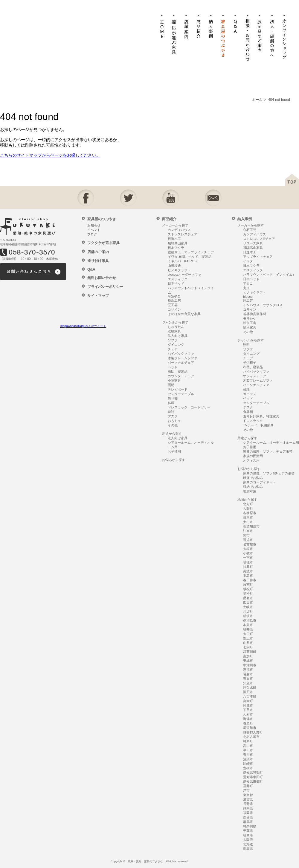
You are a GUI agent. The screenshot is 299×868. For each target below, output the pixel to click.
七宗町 (248, 647)
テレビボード (178, 389)
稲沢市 (248, 616)
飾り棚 (173, 398)
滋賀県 (248, 799)
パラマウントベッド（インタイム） (269, 275)
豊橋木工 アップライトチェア (191, 252)
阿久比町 (250, 687)
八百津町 (250, 696)
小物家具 (174, 380)
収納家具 (174, 331)
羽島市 (248, 576)
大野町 (248, 508)
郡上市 (248, 638)
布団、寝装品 (178, 371)
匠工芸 (173, 305)
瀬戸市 (248, 692)
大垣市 (248, 549)
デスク (173, 416)
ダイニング (176, 345)
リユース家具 (253, 243)
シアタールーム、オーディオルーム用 (271, 443)
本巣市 (248, 625)
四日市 (248, 602)
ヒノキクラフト (179, 270)
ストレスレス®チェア (259, 239)
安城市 (248, 661)
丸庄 (246, 288)
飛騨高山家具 (178, 243)
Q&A (91, 269)
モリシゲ (250, 318)
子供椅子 (250, 363)
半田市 (248, 750)
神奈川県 (250, 826)
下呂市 (248, 710)
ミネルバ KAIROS (182, 261)
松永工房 (174, 300)
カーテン (250, 394)
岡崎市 (248, 764)
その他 (173, 425)
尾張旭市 (250, 728)
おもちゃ (174, 421)
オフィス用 (251, 460)
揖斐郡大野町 (253, 732)
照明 (171, 385)
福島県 (248, 835)
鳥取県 (248, 849)
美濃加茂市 (251, 526)
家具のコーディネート (260, 482)
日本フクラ (176, 248)
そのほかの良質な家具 (184, 314)
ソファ (173, 340)
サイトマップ (98, 296)
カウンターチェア (181, 376)
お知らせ (94, 225)
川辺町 (248, 611)
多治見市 (250, 620)
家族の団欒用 (253, 456)
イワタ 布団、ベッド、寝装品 (190, 257)
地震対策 (250, 491)
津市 (246, 790)
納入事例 (245, 219)
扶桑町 (248, 567)
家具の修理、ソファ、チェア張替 (268, 451)
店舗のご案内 (98, 252)
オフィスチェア (255, 376)
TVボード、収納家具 (258, 425)
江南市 (248, 531)
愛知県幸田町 (253, 777)
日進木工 (174, 239)
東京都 (248, 795)
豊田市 (248, 679)
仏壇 (171, 403)
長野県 (248, 804)
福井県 (248, 629)
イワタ (248, 261)
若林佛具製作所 (255, 314)
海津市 (248, 719)
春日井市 (250, 580)
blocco (248, 297)
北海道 (248, 844)
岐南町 (248, 585)
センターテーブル (181, 394)
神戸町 (248, 741)
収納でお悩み (253, 487)
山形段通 (174, 266)
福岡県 (248, 813)
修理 (246, 389)
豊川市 (248, 755)
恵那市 (248, 670)
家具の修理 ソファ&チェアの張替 (269, 473)
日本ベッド (176, 283)
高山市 (248, 746)
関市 (246, 535)
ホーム (257, 100)
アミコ (248, 283)
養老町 (248, 723)
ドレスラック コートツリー (189, 407)
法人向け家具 (178, 336)
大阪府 (248, 840)
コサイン (174, 309)
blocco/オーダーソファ (184, 275)
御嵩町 (248, 701)
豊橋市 (248, 768)
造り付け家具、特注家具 (261, 416)
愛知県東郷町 (253, 781)
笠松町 (248, 593)
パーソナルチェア (181, 363)
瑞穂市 (248, 562)
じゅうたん (176, 327)
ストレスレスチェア (183, 234)
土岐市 (248, 607)
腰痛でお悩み (253, 478)
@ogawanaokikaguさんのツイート (83, 326)
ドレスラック (253, 421)
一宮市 (248, 558)
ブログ (92, 234)
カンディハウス (179, 230)
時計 (171, 412)
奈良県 (248, 817)
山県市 (248, 643)
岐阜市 (248, 517)
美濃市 (248, 571)
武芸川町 (250, 652)
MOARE (174, 297)
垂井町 (248, 786)
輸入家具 (250, 327)
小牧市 (248, 553)
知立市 (248, 683)
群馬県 (248, 822)
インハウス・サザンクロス (263, 305)
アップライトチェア (258, 257)
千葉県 (248, 831)
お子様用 (174, 451)
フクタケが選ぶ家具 (103, 243)
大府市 (248, 714)
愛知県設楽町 (253, 773)
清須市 (248, 759)
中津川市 (250, 665)
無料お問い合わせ (102, 278)
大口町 (248, 634)
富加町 (248, 656)
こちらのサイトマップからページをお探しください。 (50, 155)
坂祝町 (248, 589)
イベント (94, 230)
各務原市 (250, 513)
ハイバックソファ (181, 354)
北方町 (248, 504)
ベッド (173, 367)
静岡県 (248, 808)
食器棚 (248, 412)
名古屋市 (250, 544)
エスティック (178, 279)
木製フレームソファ (183, 358)
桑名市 (248, 598)
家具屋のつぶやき (102, 219)
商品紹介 (169, 219)
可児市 (248, 540)
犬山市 (248, 522)
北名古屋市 (251, 737)
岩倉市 (248, 674)
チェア (173, 349)
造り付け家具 (98, 261)
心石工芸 (250, 230)
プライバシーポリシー (105, 287)
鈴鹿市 (248, 705)
